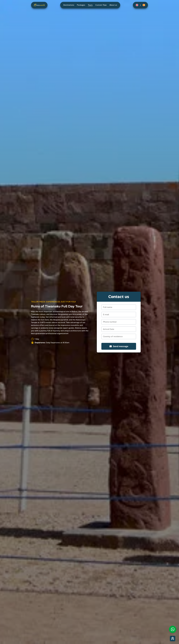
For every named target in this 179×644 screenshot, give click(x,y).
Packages (81, 5)
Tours (90, 5)
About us (113, 5)
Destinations (69, 5)
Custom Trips (101, 5)
